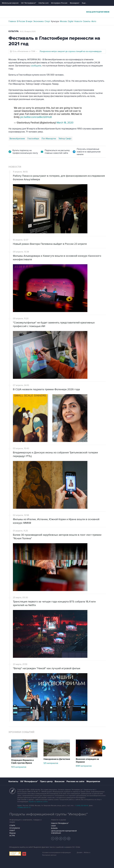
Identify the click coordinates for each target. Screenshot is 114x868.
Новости (78, 21)
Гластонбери (33, 139)
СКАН (53, 826)
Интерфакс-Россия (59, 3)
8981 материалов (84, 766)
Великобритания (17, 139)
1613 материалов (19, 767)
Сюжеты (87, 21)
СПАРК (12, 826)
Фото (94, 21)
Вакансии (60, 781)
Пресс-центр (46, 781)
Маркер (13, 833)
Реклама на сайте (75, 781)
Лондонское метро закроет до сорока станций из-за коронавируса (71, 51)
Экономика (38, 21)
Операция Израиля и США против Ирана (22, 762)
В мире (29, 21)
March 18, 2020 (65, 123)
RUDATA (54, 828)
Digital (71, 21)
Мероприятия (93, 781)
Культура (55, 21)
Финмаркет (75, 3)
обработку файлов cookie (38, 802)
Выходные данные (49, 855)
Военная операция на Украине (87, 761)
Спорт (47, 21)
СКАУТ (12, 831)
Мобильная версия (10, 3)
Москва (63, 21)
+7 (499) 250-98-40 (81, 806)
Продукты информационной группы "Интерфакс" (49, 814)
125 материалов (51, 763)
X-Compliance (15, 828)
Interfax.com (44, 3)
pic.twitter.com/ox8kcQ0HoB (36, 117)
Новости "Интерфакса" (60, 823)
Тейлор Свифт (65, 139)
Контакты (13, 781)
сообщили (36, 66)
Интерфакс (57, 12)
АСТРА (12, 836)
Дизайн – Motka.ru (84, 853)
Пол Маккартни (49, 139)
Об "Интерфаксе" (29, 3)
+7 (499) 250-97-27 (24, 808)
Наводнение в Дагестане (57, 759)
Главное (12, 21)
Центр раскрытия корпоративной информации (64, 832)
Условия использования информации (57, 853)
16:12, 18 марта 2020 (28, 31)
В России (21, 21)
